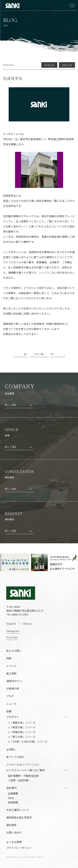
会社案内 (11, 788)
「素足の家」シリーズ (22, 727)
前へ (26, 354)
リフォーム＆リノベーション (23, 764)
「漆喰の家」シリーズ (22, 732)
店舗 (9, 711)
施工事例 (11, 673)
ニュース (11, 704)
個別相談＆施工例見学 (19, 817)
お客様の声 (13, 688)
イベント (11, 666)
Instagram (13, 631)
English (11, 623)
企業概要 (13, 793)
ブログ (10, 696)
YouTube (12, 637)
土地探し (11, 749)
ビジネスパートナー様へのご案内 (25, 770)
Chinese (27, 623)
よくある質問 (14, 842)
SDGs (11, 798)
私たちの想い (14, 651)
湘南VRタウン (14, 681)
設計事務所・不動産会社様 (23, 776)
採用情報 (13, 802)
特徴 (9, 658)
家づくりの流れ (15, 757)
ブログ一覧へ (39, 354)
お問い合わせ (14, 832)
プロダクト (13, 717)
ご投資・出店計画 (18, 780)
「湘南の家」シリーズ (22, 723)
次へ (53, 354)
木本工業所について (18, 810)
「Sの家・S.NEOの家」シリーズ (28, 742)
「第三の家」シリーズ (22, 737)
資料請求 (11, 825)
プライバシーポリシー (19, 848)
